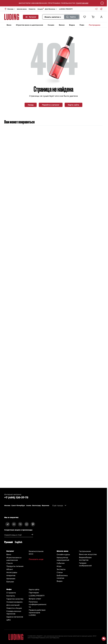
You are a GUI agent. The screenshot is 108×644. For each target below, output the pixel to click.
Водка (72, 25)
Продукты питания (15, 566)
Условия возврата (14, 602)
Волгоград (36, 505)
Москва (7, 505)
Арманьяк (11, 579)
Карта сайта (73, 105)
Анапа (29, 505)
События (61, 563)
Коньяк (51, 25)
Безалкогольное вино (36, 552)
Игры (59, 566)
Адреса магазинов (15, 617)
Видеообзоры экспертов (85, 559)
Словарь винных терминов (14, 612)
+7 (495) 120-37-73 (16, 497)
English (18, 542)
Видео (60, 581)
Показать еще (36, 559)
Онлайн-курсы (63, 554)
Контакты (11, 596)
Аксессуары (12, 572)
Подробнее (82, 3)
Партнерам (34, 593)
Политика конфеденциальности (38, 604)
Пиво (82, 25)
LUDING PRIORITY (66, 9)
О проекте (11, 593)
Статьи (60, 572)
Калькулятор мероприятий (63, 559)
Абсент (10, 569)
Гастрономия (85, 551)
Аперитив (11, 575)
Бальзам (10, 582)
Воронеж (45, 505)
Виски (62, 25)
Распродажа (95, 25)
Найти (73, 17)
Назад (31, 105)
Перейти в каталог (51, 105)
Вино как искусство (88, 554)
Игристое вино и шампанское (30, 25)
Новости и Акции (14, 608)
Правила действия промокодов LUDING (37, 613)
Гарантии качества (15, 599)
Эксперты (61, 569)
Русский (8, 542)
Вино (9, 25)
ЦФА (9, 620)
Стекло (10, 563)
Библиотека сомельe (62, 577)
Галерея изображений (85, 564)
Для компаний (13, 605)
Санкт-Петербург (18, 505)
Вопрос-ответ (35, 599)
